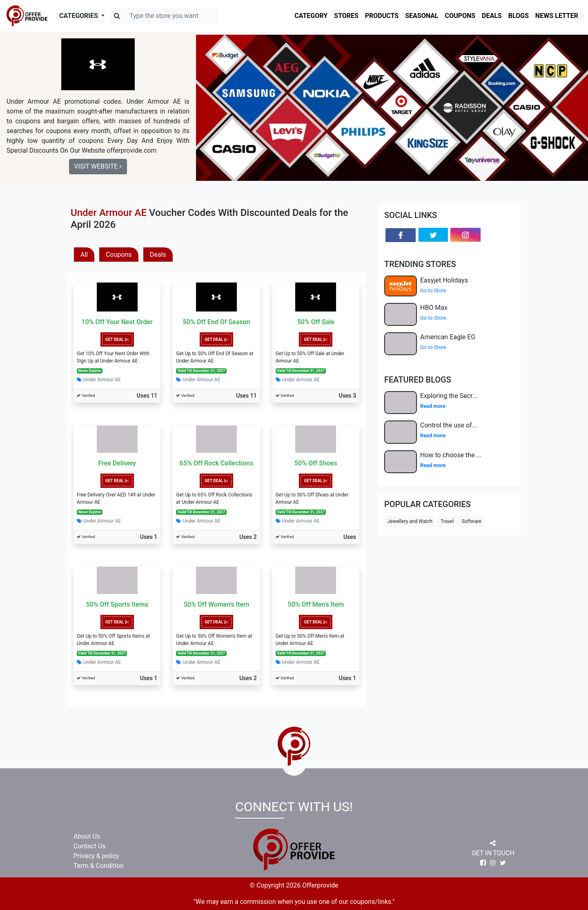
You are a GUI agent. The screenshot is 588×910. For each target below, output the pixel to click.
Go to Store (433, 290)
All (84, 255)
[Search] (164, 16)
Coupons (119, 255)
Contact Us (90, 846)
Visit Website (98, 166)
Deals (158, 255)
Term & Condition (99, 866)
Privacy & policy (96, 856)
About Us (87, 836)
